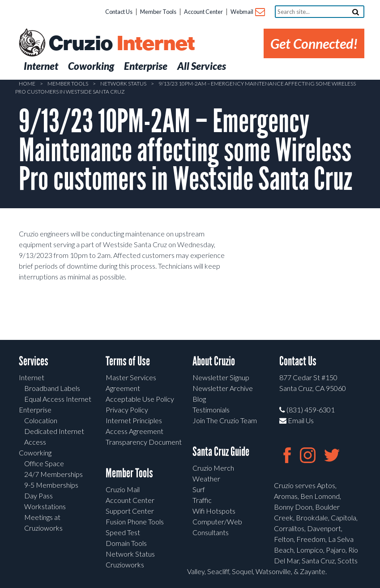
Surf (199, 489)
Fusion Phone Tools (135, 521)
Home (27, 84)
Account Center (203, 12)
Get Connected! (314, 43)
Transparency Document (144, 442)
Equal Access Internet (58, 399)
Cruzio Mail (123, 489)
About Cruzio (214, 361)
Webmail (247, 12)
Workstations (45, 506)
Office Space (44, 463)
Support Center (130, 511)
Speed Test (123, 532)
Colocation (41, 420)
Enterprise (35, 410)
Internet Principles (134, 420)
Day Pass (38, 496)
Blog (199, 399)
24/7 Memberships (53, 474)
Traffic (202, 500)
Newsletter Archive (223, 388)
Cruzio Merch (213, 468)
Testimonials (211, 410)
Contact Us (119, 12)
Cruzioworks (125, 564)
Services (34, 361)
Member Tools (158, 12)
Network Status (123, 84)
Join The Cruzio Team (225, 420)
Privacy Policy (127, 410)
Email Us (297, 420)
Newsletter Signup (221, 377)
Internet (32, 377)
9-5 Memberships (51, 485)
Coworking (35, 453)
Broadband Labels (52, 388)
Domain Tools (126, 543)
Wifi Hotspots (214, 511)
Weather (206, 479)
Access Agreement (134, 431)
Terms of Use (128, 361)
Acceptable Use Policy (140, 399)
